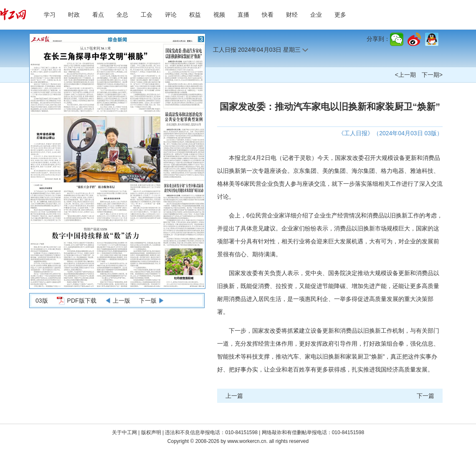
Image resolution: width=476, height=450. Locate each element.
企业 (316, 15)
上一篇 (234, 396)
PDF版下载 (82, 301)
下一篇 (425, 396)
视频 (219, 15)
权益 (195, 15)
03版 (42, 301)
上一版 (122, 301)
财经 (292, 15)
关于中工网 (124, 432)
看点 (98, 15)
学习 (50, 15)
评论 (171, 15)
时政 (74, 15)
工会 (147, 15)
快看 (268, 15)
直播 (243, 15)
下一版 (148, 301)
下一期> (432, 75)
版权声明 (152, 432)
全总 (122, 15)
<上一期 (405, 75)
